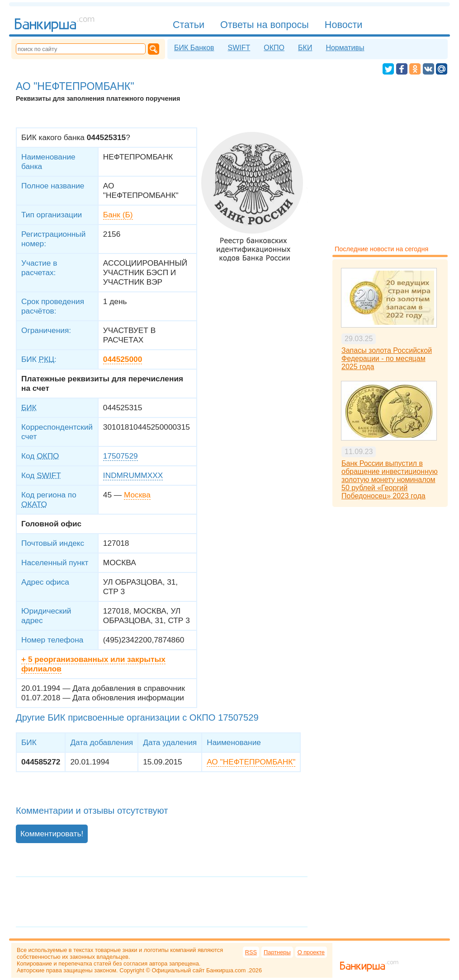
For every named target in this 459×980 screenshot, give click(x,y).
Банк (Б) (118, 215)
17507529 (121, 456)
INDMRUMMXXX (133, 475)
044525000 (123, 359)
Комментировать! (52, 834)
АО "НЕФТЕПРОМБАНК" (251, 762)
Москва (137, 495)
